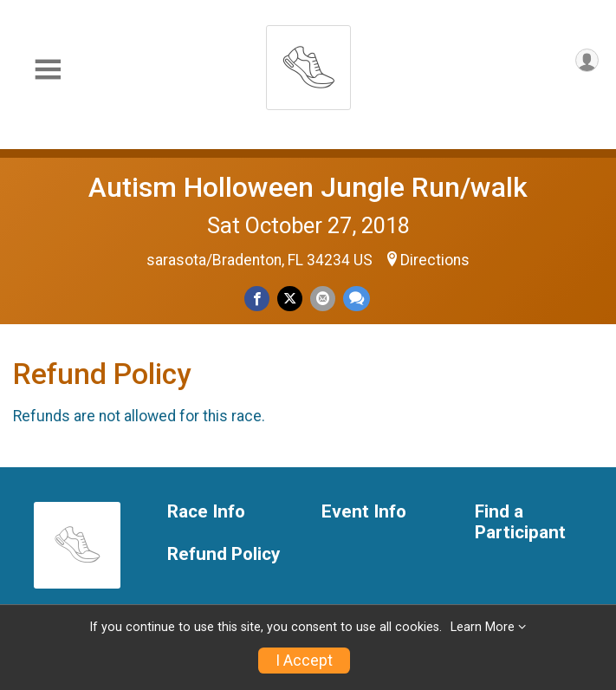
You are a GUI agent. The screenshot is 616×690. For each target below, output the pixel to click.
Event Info (364, 512)
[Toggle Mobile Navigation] (48, 70)
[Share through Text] (357, 299)
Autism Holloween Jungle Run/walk (308, 187)
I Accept (304, 661)
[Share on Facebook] (257, 299)
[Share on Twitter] (290, 299)
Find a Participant (520, 522)
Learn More (483, 627)
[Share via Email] (323, 299)
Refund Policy (224, 554)
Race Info (206, 512)
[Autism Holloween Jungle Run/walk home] (308, 63)
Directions (435, 260)
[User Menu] (587, 60)
